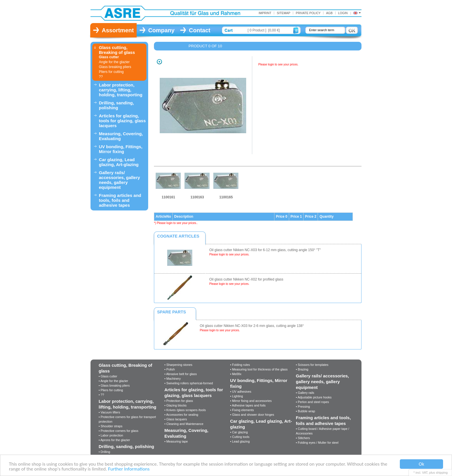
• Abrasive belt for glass (180, 374)
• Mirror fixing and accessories (251, 401)
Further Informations (129, 469)
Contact (199, 30)
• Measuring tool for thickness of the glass (259, 369)
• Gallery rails (305, 393)
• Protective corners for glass (118, 431)
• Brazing (302, 369)
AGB (329, 13)
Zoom (159, 62)
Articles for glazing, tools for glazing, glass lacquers (122, 121)
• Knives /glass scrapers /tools (185, 410)
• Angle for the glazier (113, 381)
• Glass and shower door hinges (252, 415)
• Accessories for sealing (181, 415)
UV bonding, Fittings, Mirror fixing (121, 149)
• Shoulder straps (110, 426)
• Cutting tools (240, 437)
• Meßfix (236, 374)
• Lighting (237, 396)
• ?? (101, 395)
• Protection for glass (179, 401)
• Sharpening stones (178, 365)
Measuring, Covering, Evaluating (121, 136)
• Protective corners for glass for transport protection (127, 419)
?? (101, 77)
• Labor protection (111, 435)
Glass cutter (109, 57)
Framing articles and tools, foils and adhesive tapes (120, 200)
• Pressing (303, 407)
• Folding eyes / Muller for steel (317, 443)
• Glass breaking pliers (114, 385)
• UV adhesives (241, 392)
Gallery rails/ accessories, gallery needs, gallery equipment (119, 180)
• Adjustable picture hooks (314, 397)
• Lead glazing (240, 441)
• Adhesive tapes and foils (248, 405)
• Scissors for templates (312, 365)
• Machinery (173, 379)
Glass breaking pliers (115, 67)
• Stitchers (303, 438)
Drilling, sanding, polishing (116, 105)
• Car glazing (239, 432)
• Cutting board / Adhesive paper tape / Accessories (322, 431)
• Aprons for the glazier (114, 440)
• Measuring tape (176, 441)
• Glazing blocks (175, 405)
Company (161, 30)
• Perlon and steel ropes (312, 402)
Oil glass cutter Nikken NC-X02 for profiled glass (246, 279)
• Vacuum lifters (109, 412)
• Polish (169, 369)
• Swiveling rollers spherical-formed (189, 383)
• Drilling (104, 452)
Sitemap (284, 13)
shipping (442, 473)
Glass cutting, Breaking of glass (117, 50)
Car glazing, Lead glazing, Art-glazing (119, 162)
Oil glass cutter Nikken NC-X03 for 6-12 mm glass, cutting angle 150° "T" (265, 250)
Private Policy (308, 13)
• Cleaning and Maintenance (184, 424)
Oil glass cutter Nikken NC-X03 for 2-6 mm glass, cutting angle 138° (252, 326)
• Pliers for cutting (111, 390)
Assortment (118, 30)
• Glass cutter (108, 376)
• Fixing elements (242, 410)
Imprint (265, 13)
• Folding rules (240, 365)
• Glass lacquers (176, 419)
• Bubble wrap (305, 411)
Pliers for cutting (111, 72)
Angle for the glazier (114, 62)
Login (343, 13)
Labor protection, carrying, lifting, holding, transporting (121, 90)
